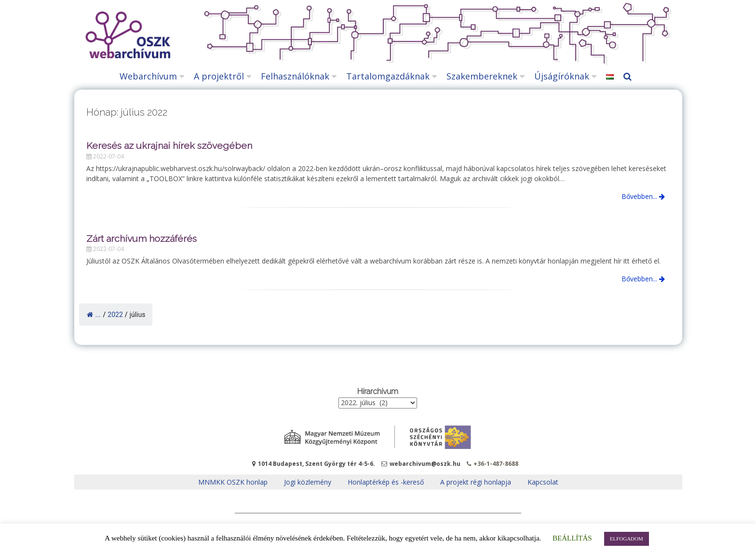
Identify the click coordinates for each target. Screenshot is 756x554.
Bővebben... (643, 196)
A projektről (219, 76)
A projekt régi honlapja (476, 482)
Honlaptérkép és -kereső (386, 482)
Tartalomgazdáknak (388, 76)
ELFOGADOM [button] (627, 539)
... (94, 315)
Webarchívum (148, 76)
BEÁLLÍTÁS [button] (572, 538)
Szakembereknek (482, 76)
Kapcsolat (543, 482)
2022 (115, 315)
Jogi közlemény (308, 482)
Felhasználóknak (295, 76)
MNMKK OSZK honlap (233, 482)
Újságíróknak (562, 76)
